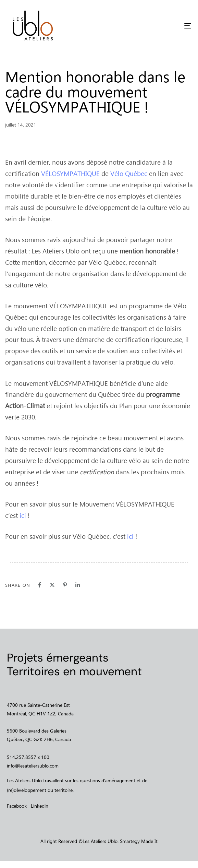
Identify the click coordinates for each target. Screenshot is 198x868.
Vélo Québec (129, 173)
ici (23, 515)
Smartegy (130, 841)
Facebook (17, 806)
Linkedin (40, 806)
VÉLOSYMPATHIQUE (70, 173)
